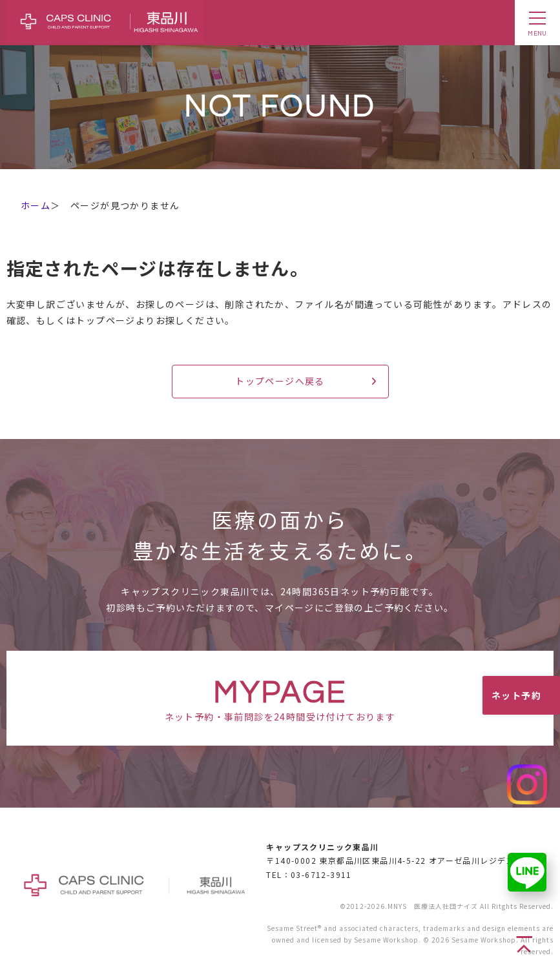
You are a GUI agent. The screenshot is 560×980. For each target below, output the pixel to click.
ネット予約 (516, 695)
